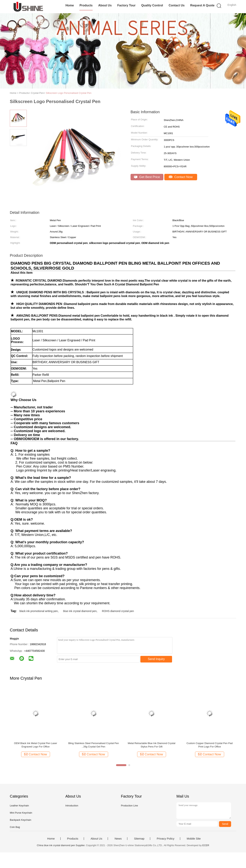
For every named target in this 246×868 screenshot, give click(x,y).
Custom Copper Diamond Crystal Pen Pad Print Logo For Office (210, 745)
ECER (206, 845)
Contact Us (177, 5)
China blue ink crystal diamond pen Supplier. (61, 845)
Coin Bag (15, 827)
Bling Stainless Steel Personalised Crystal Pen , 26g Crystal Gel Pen (94, 745)
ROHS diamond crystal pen (118, 611)
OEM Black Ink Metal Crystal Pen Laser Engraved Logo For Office (35, 745)
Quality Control (152, 5)
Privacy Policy (166, 839)
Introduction (72, 806)
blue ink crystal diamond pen (80, 611)
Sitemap (139, 839)
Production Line (129, 806)
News (118, 839)
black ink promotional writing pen (39, 611)
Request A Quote (202, 5)
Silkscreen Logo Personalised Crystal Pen (68, 93)
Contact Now (181, 177)
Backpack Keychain (20, 820)
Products (86, 5)
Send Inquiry (156, 659)
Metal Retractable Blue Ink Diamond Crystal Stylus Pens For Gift (151, 745)
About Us (105, 5)
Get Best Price (147, 177)
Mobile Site (194, 839)
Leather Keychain (19, 806)
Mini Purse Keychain (21, 813)
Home (70, 5)
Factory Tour (126, 5)
